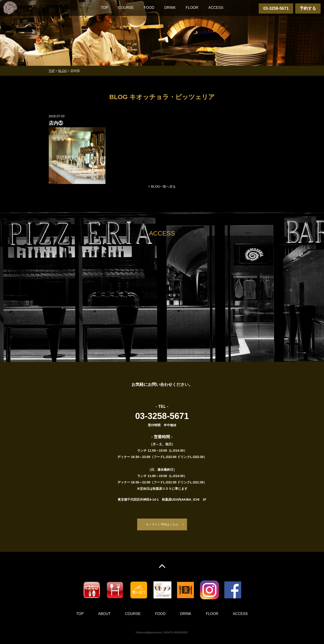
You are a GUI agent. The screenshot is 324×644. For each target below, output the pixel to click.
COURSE (126, 8)
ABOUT (104, 614)
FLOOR (192, 8)
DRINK (170, 8)
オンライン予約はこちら (162, 524)
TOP (104, 8)
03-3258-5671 (276, 8)
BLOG (62, 71)
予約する (308, 8)
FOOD (149, 8)
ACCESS (216, 8)
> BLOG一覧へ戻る (162, 186)
